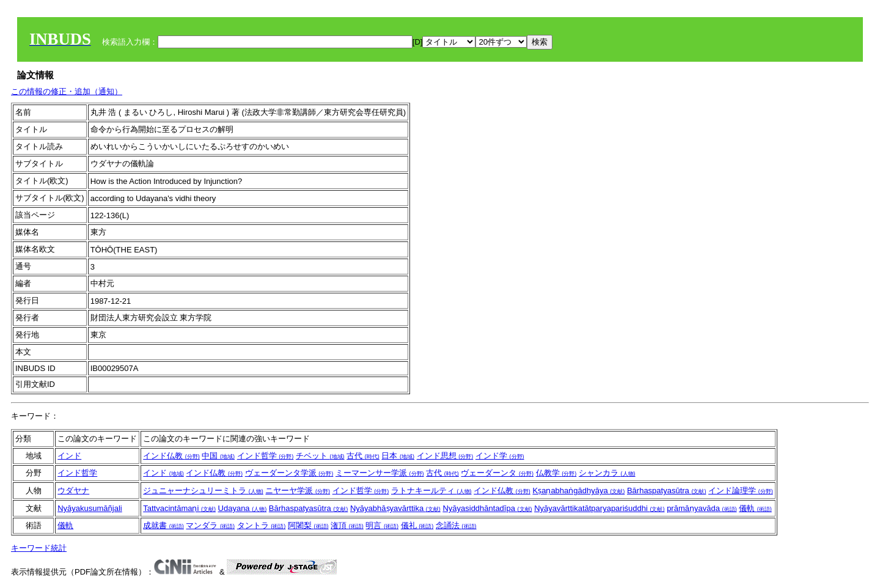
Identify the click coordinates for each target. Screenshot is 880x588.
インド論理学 (741, 491)
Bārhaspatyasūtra (667, 491)
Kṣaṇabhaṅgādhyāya (578, 491)
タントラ (262, 525)
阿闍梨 (308, 525)
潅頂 (347, 525)
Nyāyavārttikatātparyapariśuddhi (599, 508)
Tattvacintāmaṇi (179, 508)
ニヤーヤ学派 (298, 491)
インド (69, 456)
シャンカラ (607, 473)
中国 (218, 456)
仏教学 (556, 473)
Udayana (243, 508)
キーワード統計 (39, 548)
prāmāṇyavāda (702, 508)
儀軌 (755, 508)
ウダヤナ (73, 491)
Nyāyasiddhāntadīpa (487, 508)
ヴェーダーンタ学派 (289, 473)
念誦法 (456, 525)
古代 (363, 456)
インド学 (500, 456)
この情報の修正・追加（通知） (67, 91)
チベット (320, 456)
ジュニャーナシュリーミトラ (203, 491)
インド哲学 (266, 456)
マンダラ (210, 525)
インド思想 (445, 456)
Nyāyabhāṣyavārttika (395, 508)
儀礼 (417, 525)
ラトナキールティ (431, 491)
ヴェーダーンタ (497, 473)
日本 (398, 456)
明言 (382, 525)
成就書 (163, 525)
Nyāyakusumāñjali (90, 508)
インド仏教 (171, 456)
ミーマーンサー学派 (380, 473)
